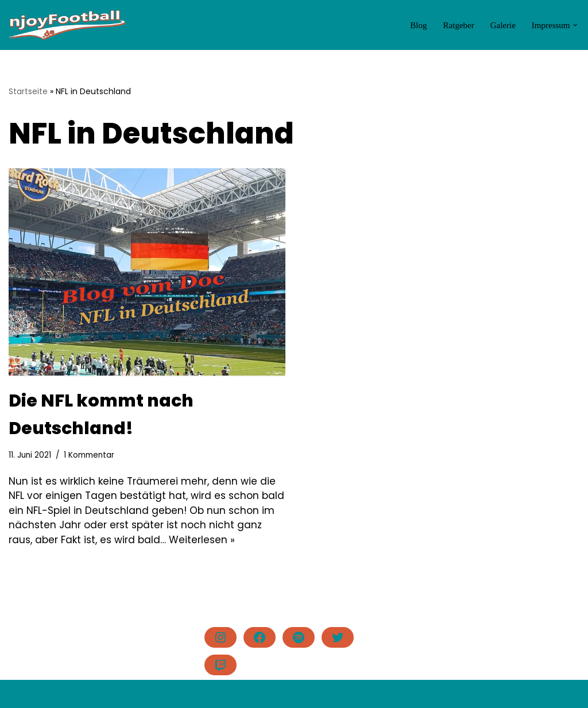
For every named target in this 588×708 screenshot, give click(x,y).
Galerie (503, 25)
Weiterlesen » (202, 540)
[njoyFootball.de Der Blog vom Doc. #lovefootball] (67, 25)
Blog (418, 25)
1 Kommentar (89, 455)
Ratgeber (459, 25)
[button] (575, 25)
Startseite (28, 91)
